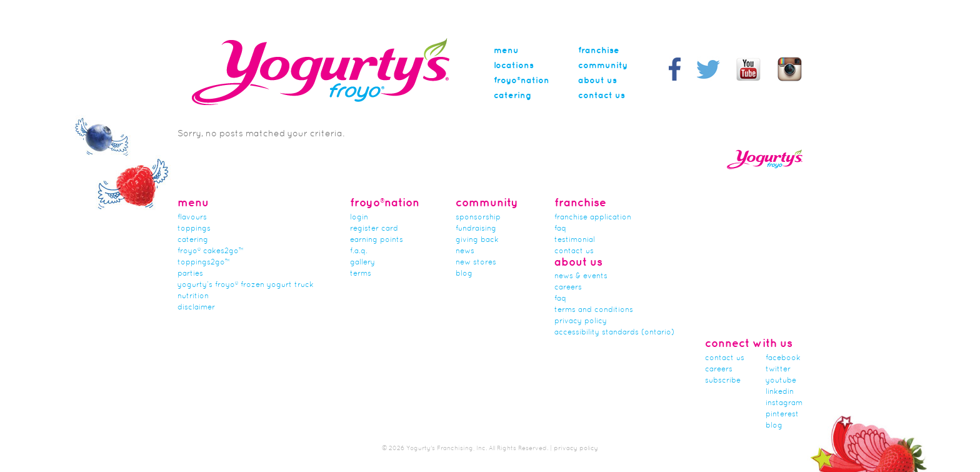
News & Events (581, 276)
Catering (512, 96)
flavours (192, 218)
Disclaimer (196, 308)
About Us (597, 81)
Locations (514, 66)
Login (359, 218)
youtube (781, 381)
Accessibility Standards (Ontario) (614, 333)
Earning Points (377, 240)
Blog (464, 274)
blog (774, 426)
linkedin (780, 392)
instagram (784, 403)
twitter (778, 369)
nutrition (193, 296)
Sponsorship (478, 218)
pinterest (782, 414)
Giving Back (477, 240)
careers (568, 288)
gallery (362, 263)
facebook (783, 358)
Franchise (599, 51)
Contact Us (602, 96)
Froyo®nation (522, 81)
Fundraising (476, 229)
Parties (190, 274)
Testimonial (575, 240)
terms (361, 274)
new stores (476, 263)
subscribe (723, 381)
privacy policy (576, 449)
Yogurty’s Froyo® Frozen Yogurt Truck (246, 285)
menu (506, 51)
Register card (374, 229)
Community (603, 66)
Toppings (194, 229)
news (465, 251)
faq (560, 299)
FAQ (560, 229)
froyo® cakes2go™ (211, 251)
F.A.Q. (359, 251)
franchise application (593, 218)
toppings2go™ (204, 263)
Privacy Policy (581, 321)
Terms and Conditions (594, 310)
